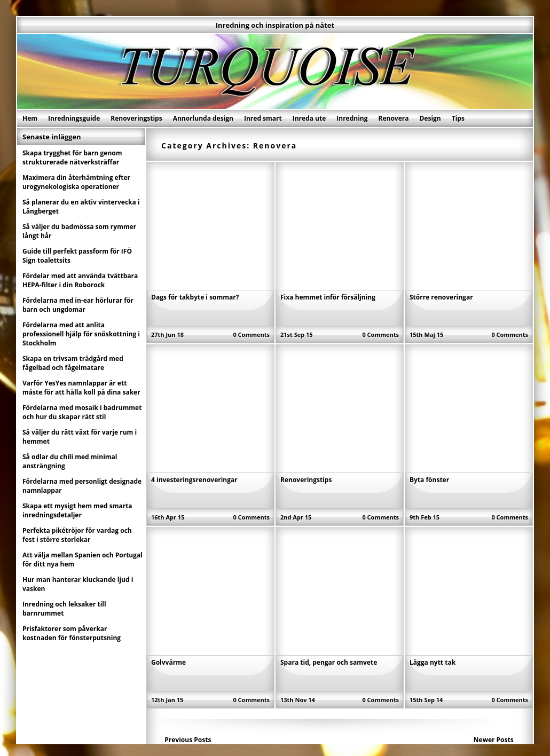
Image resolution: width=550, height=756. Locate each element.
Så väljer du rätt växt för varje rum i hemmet (80, 437)
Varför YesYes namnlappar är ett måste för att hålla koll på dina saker (81, 388)
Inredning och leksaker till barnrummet (64, 609)
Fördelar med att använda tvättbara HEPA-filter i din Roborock (80, 280)
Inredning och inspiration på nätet (275, 25)
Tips (458, 118)
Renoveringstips (136, 118)
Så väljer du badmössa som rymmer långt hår (79, 231)
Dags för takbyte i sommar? (195, 297)
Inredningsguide (74, 118)
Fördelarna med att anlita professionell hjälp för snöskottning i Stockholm (81, 334)
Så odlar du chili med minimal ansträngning (70, 461)
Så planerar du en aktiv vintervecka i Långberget (81, 207)
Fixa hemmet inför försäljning (328, 297)
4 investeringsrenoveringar (194, 480)
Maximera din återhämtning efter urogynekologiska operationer (76, 182)
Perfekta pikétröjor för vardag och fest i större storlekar (77, 535)
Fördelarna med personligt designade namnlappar (82, 486)
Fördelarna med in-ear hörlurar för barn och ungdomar (78, 305)
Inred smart (263, 118)
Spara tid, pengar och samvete (329, 662)
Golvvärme (168, 662)
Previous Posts (188, 740)
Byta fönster (429, 480)
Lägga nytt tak (433, 662)
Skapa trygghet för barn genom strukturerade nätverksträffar (72, 157)
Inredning (352, 118)
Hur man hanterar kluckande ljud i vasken (78, 584)
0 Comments (251, 334)
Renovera (394, 118)
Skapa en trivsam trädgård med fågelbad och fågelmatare (73, 363)
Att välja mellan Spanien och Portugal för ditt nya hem (82, 560)
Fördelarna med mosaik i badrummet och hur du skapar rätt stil (82, 412)
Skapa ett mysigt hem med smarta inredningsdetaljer (77, 510)
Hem (30, 118)
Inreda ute (309, 118)
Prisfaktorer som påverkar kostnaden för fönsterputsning (72, 633)
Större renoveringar (441, 297)
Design (430, 118)
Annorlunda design (203, 118)
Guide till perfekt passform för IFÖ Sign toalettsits (77, 256)
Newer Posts (494, 740)
